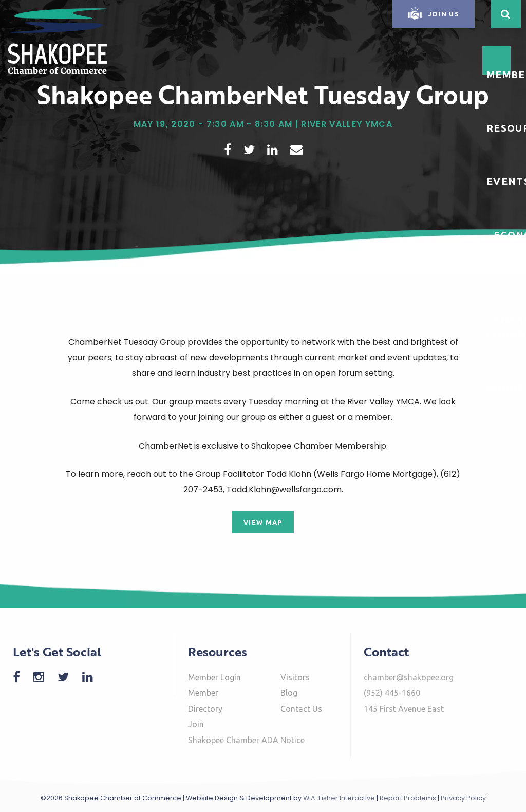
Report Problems (408, 798)
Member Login (214, 677)
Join (196, 724)
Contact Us (301, 709)
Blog (289, 693)
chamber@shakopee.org (409, 677)
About (506, 388)
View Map (263, 522)
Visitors (295, 677)
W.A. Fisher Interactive (339, 798)
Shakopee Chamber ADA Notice (246, 740)
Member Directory (205, 700)
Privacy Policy (463, 798)
